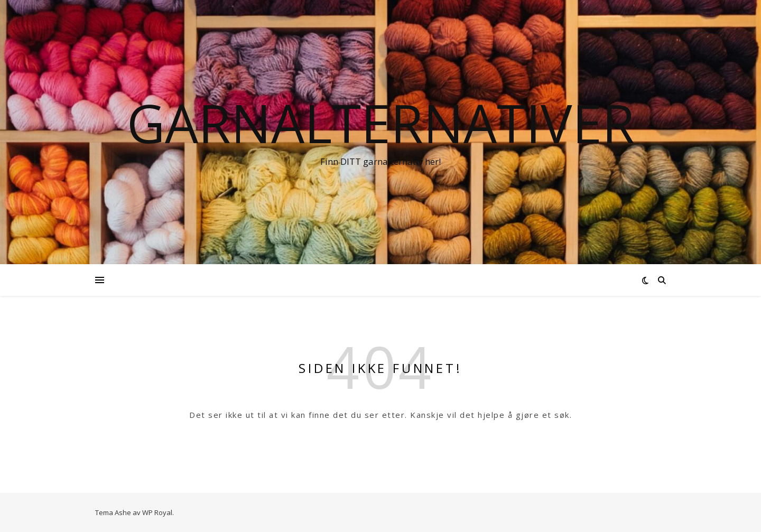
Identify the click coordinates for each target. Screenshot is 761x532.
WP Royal (157, 512)
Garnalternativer (381, 123)
